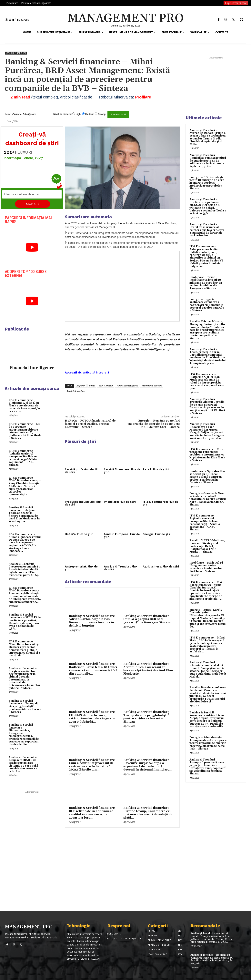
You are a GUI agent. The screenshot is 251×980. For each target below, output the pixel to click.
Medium (90, 114)
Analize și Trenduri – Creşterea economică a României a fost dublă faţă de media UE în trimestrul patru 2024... (24, 570)
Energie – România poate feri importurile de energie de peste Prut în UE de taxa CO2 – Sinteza (154, 424)
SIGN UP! (33, 204)
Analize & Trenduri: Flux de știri (121, 568)
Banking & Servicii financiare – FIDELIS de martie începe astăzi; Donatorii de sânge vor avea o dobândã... (93, 717)
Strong (102, 114)
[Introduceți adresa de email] (32, 194)
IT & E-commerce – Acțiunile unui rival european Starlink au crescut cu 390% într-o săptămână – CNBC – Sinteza (24, 458)
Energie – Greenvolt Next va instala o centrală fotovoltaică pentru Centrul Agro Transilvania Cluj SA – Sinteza (208, 499)
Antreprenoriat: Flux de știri (81, 568)
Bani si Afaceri (106, 386)
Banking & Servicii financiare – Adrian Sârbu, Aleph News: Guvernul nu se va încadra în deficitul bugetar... (93, 621)
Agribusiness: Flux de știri (161, 566)
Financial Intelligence (24, 114)
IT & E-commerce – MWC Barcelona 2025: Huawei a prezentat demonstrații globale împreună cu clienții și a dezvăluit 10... (24, 649)
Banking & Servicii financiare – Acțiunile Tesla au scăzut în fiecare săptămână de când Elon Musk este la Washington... (24, 514)
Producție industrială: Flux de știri (83, 503)
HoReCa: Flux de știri (79, 534)
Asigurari (81, 386)
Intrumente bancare (152, 386)
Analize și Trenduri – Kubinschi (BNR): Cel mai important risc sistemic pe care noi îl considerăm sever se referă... (23, 764)
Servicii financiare (16, 53)
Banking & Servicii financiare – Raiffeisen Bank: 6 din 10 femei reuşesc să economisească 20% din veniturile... (93, 669)
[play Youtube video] (32, 247)
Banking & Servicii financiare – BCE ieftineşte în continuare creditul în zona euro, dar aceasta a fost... (93, 813)
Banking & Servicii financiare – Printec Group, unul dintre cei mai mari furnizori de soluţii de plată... (148, 813)
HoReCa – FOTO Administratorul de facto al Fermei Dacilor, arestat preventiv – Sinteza (90, 424)
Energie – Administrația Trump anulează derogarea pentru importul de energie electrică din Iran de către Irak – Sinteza (208, 743)
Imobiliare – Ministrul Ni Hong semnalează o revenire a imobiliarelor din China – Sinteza (206, 567)
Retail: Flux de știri (156, 469)
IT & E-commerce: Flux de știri (161, 503)
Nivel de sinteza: (63, 114)
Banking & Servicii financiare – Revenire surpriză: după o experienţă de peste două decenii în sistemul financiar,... (148, 765)
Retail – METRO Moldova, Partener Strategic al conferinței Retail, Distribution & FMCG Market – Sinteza (207, 546)
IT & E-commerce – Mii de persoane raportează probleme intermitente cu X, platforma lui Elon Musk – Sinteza (25, 431)
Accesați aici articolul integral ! (87, 372)
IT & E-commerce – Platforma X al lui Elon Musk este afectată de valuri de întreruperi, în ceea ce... (24, 406)
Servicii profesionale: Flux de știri (83, 471)
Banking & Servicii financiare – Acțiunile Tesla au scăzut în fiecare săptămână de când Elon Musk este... (148, 669)
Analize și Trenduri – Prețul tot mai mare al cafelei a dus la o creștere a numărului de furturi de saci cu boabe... (207, 230)
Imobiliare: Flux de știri (120, 502)
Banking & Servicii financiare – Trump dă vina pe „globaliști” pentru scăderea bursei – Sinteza (25, 706)
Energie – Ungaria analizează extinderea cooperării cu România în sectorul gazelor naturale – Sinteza (207, 305)
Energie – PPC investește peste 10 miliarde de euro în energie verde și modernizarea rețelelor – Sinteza (207, 183)
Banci (92, 386)
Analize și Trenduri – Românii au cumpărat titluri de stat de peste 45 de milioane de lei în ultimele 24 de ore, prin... (208, 161)
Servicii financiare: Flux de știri (122, 471)
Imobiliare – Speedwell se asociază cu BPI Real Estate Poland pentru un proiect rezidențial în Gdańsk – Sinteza (208, 477)
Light (79, 114)
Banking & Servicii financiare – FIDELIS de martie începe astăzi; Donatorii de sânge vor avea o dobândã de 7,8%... (25, 622)
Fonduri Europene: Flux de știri (122, 535)
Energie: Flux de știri (157, 534)
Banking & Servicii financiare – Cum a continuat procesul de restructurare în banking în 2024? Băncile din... (93, 765)
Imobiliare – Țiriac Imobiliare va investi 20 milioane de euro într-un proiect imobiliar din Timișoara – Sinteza (206, 283)
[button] (242, 20)
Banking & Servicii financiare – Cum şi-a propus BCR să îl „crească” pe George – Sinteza (148, 619)
